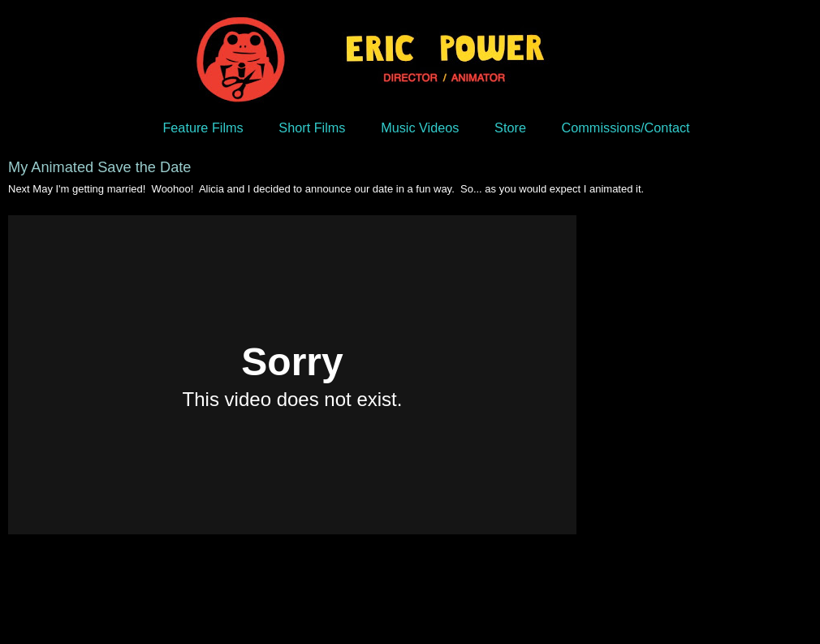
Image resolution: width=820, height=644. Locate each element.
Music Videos (420, 128)
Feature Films (203, 128)
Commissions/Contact (626, 128)
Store (510, 128)
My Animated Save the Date (99, 167)
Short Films (312, 128)
